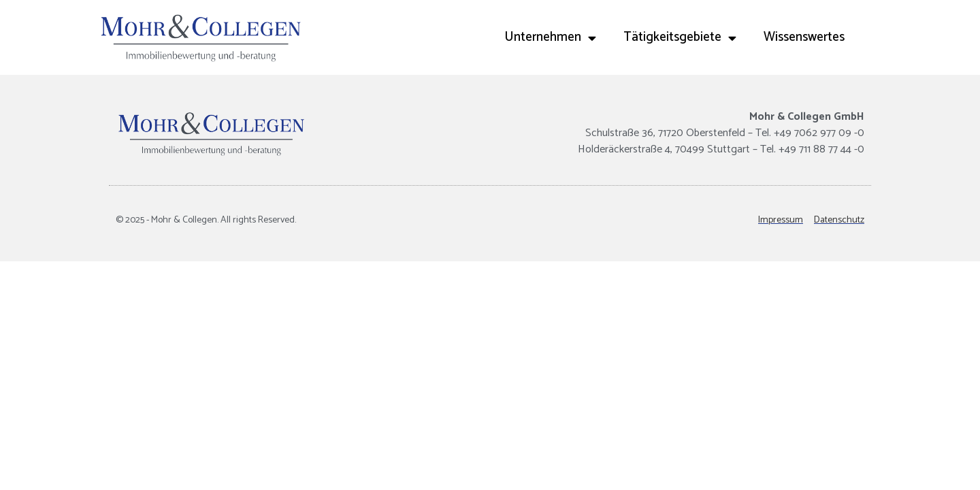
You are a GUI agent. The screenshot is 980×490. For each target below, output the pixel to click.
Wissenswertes (804, 37)
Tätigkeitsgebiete (680, 38)
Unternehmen (550, 38)
